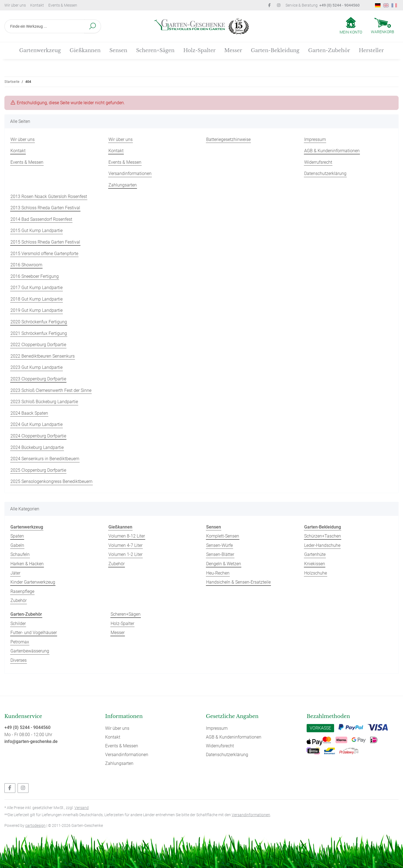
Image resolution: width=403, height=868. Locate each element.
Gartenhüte (315, 554)
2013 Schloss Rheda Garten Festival (45, 208)
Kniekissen (315, 564)
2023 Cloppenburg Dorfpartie (38, 379)
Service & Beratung (323, 5)
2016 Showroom (26, 265)
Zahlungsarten (123, 185)
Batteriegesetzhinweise (228, 139)
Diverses (19, 660)
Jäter (15, 573)
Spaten (17, 536)
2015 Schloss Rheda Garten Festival (45, 242)
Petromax (20, 642)
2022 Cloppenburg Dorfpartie (38, 345)
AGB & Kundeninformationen (332, 151)
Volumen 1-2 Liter (125, 554)
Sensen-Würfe (219, 545)
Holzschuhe (316, 573)
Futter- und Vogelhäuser (34, 633)
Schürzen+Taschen (323, 536)
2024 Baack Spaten (29, 413)
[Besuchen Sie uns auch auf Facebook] (10, 788)
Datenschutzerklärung (325, 173)
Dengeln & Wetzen (224, 564)
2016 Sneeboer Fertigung (35, 276)
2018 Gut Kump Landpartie (37, 299)
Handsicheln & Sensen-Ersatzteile (238, 582)
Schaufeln (20, 554)
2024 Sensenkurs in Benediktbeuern (45, 459)
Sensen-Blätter (220, 554)
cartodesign (35, 825)
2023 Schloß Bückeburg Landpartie (44, 402)
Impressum (315, 139)
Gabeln (17, 545)
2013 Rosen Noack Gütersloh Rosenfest (49, 196)
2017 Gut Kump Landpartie (37, 288)
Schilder (18, 624)
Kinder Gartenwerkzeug (33, 582)
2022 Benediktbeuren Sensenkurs (43, 356)
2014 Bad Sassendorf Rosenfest (41, 219)
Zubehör (19, 600)
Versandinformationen (130, 173)
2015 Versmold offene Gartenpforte (44, 254)
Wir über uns (15, 5)
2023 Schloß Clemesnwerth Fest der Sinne (51, 390)
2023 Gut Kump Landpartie (37, 367)
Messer (118, 633)
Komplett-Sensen (223, 536)
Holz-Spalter (122, 624)
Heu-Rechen (218, 573)
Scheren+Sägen (126, 614)
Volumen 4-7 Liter (125, 545)
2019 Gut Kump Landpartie (37, 310)
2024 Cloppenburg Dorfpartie (38, 436)
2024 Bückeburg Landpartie (37, 447)
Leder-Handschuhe (322, 545)
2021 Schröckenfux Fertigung (39, 333)
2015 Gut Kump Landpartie (37, 231)
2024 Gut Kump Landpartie (37, 424)
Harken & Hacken (27, 564)
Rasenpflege (22, 591)
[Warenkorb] (383, 26)
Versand (82, 808)
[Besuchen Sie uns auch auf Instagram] (23, 788)
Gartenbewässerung (30, 651)
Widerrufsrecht (318, 162)
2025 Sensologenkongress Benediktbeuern (51, 481)
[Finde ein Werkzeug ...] (44, 26)
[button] (351, 26)
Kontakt (37, 5)
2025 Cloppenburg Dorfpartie (38, 470)
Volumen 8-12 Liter (127, 536)
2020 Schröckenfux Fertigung (39, 322)
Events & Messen (63, 5)
